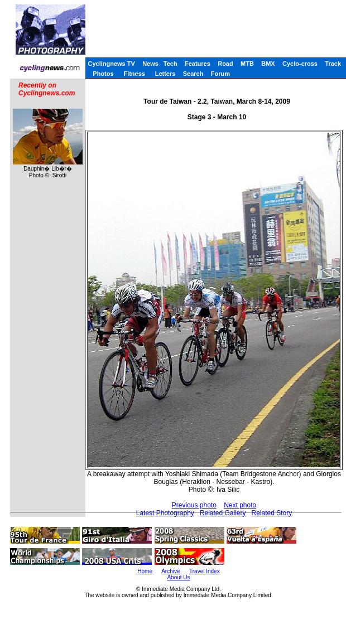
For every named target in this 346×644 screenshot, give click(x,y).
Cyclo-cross (300, 64)
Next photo (240, 505)
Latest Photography (165, 513)
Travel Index (205, 571)
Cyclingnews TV (111, 64)
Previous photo (194, 505)
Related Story (272, 513)
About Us (178, 577)
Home (145, 571)
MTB (247, 64)
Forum (220, 74)
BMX (268, 64)
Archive (170, 571)
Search (193, 74)
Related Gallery (223, 513)
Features (198, 64)
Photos (103, 74)
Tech (170, 64)
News (150, 64)
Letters (165, 74)
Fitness (134, 74)
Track (333, 64)
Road (225, 64)
